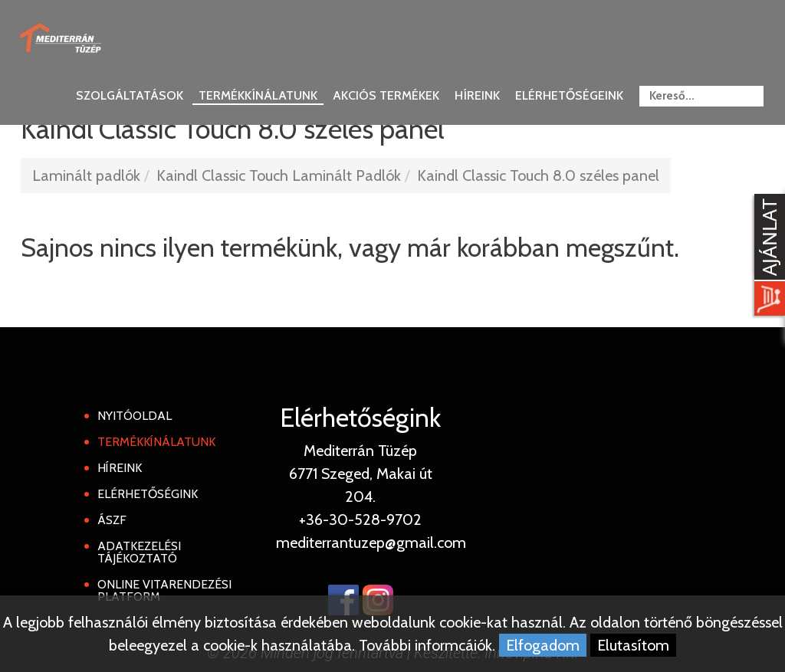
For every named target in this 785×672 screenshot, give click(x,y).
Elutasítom (633, 645)
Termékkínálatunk (258, 95)
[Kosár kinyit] (767, 257)
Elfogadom (543, 645)
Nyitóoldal (135, 416)
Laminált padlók (86, 175)
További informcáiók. (427, 645)
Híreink (477, 95)
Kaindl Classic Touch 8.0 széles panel (538, 175)
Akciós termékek (386, 95)
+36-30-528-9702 (360, 520)
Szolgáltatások (130, 95)
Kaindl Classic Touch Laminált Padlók (279, 175)
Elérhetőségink (148, 494)
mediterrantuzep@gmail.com (371, 543)
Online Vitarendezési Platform (164, 590)
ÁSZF (112, 520)
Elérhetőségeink (569, 95)
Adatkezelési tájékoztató (139, 552)
